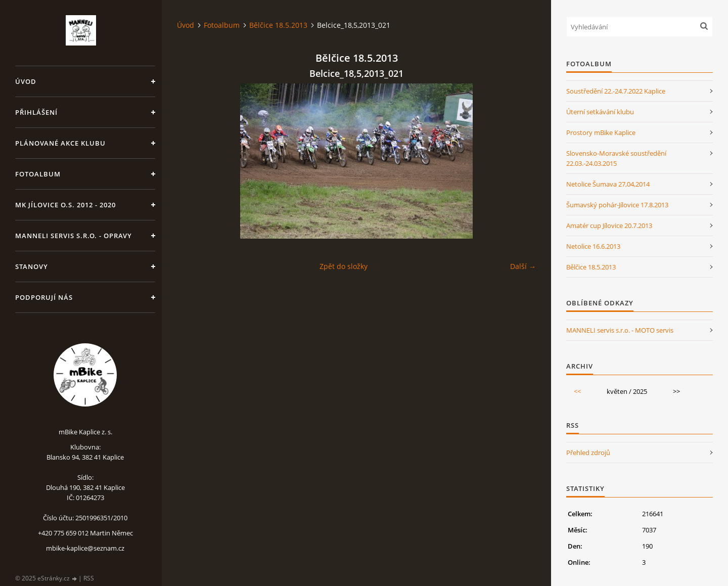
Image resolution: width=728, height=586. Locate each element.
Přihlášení (36, 112)
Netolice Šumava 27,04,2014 (608, 184)
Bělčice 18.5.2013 (278, 25)
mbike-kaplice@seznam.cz (85, 548)
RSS (89, 578)
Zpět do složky (344, 266)
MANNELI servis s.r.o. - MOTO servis (620, 330)
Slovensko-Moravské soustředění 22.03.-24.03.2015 (616, 158)
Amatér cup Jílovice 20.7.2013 (609, 226)
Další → (523, 266)
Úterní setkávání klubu (600, 112)
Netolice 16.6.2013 (593, 246)
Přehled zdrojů (588, 453)
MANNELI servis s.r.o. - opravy (74, 236)
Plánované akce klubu (60, 143)
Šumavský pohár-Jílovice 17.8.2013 (617, 205)
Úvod (26, 81)
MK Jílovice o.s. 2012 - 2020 (65, 205)
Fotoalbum (38, 174)
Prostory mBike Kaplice (601, 132)
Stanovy (32, 266)
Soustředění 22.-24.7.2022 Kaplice (616, 91)
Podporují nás (44, 297)
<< (577, 391)
